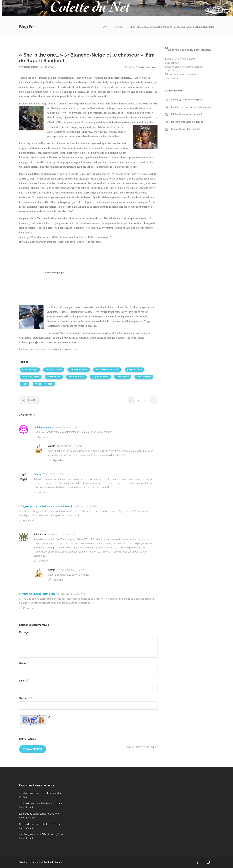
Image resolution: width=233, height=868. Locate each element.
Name (24, 663)
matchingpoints (42, 427)
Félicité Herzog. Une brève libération (184, 67)
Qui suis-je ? (168, 8)
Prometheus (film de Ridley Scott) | (38, 594)
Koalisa (38, 474)
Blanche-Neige (30, 370)
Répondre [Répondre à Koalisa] (43, 493)
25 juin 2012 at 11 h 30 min (56, 474)
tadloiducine (26, 814)
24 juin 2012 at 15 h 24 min (69, 446)
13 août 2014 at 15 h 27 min (71, 594)
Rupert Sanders (100, 377)
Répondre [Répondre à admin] (58, 460)
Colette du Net (31, 67)
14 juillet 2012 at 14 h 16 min (61, 534)
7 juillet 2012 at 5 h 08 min (86, 506)
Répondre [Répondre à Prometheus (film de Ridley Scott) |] (28, 608)
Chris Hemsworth (79, 370)
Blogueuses (186, 8)
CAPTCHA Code (28, 739)
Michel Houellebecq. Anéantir (181, 74)
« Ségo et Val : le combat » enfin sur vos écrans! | (45, 506)
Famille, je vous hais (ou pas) (180, 59)
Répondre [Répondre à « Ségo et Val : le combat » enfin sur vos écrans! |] (28, 521)
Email (24, 681)
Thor (25, 384)
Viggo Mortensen (44, 384)
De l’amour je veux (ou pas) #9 (187, 122)
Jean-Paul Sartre (31, 377)
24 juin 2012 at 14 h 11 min (65, 427)
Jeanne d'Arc (54, 377)
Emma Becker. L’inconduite (186, 129)
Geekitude (118, 27)
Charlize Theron (54, 370)
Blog (154, 8)
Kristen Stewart (76, 377)
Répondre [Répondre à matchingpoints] (43, 437)
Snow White (123, 377)
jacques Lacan (135, 370)
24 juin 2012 (47, 67)
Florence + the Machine (107, 370)
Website (25, 698)
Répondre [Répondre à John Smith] (43, 561)
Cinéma (133, 67)
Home (104, 27)
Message (26, 632)
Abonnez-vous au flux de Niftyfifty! (190, 50)
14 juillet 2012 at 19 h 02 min (70, 570)
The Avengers (144, 377)
